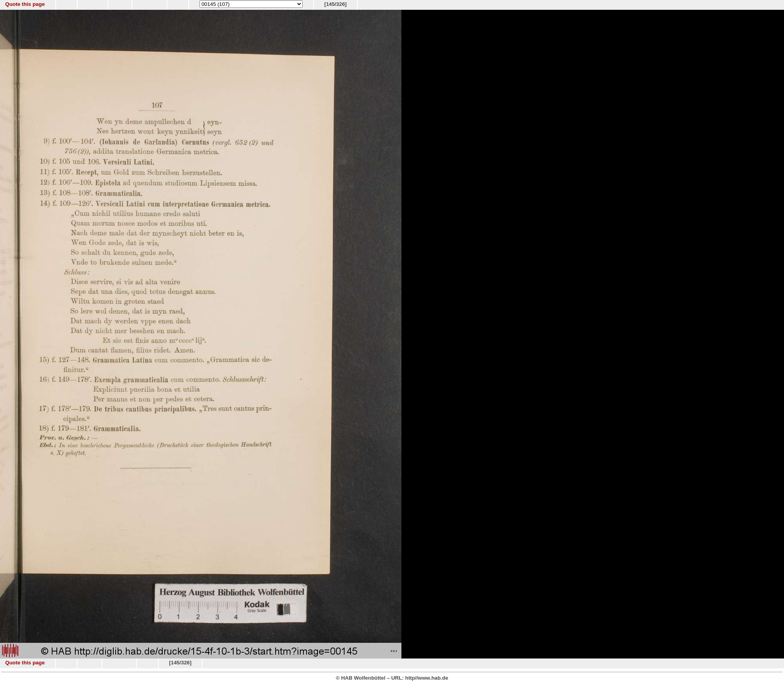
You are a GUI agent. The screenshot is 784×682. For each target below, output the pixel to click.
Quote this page (25, 4)
